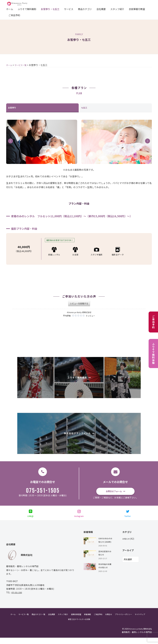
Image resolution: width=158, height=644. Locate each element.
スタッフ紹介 (117, 9)
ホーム (10, 9)
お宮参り (13, 108)
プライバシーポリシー (137, 620)
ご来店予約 (14, 15)
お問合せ (120, 620)
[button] (10, 141)
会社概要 (101, 9)
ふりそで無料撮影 (27, 9)
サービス (69, 9)
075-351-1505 (43, 492)
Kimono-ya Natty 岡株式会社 (139, 635)
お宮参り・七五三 (50, 9)
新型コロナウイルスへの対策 (86, 625)
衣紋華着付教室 (137, 9)
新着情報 (96, 620)
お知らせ (127, 545)
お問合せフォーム (114, 492)
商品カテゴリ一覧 (40, 620)
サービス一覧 (23, 620)
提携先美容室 (83, 620)
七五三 (85, 108)
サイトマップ (64, 625)
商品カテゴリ (85, 9)
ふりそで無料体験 (153, 354)
